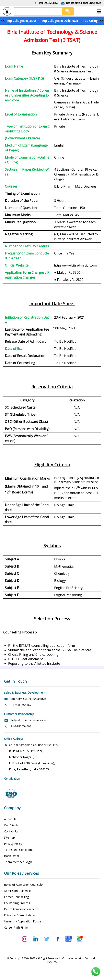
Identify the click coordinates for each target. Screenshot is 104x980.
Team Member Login (18, 862)
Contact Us (11, 831)
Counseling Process (17, 903)
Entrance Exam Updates (20, 915)
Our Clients (11, 825)
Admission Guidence (17, 891)
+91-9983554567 (48, 3)
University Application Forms (23, 921)
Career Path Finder (16, 927)
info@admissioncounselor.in (83, 3)
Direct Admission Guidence (22, 909)
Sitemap (9, 837)
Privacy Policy (13, 844)
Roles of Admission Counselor (24, 885)
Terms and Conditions (19, 850)
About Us (10, 819)
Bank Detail (12, 856)
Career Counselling (16, 897)
